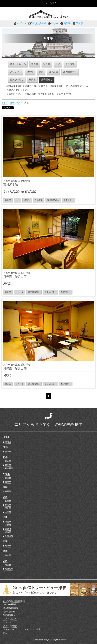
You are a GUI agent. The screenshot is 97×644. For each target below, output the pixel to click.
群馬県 (8, 465)
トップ (5, 103)
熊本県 (8, 565)
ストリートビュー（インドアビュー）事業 (22, 629)
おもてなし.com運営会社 (14, 601)
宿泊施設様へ (9, 615)
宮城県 (8, 452)
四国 (5, 551)
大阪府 (8, 529)
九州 (5, 561)
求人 (5, 633)
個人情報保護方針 (11, 608)
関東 (5, 457)
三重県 (8, 512)
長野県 (8, 482)
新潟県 (8, 478)
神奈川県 (9, 468)
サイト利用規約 (10, 604)
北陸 (5, 487)
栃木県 (8, 461)
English (55, 23)
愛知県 (8, 508)
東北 (5, 447)
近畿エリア (15, 103)
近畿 (5, 517)
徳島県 (8, 555)
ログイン (22, 23)
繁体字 (79, 23)
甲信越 (6, 474)
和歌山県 (9, 536)
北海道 (6, 437)
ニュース (7, 622)
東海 (5, 497)
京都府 (8, 525)
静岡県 (8, 505)
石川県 (8, 491)
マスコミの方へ (10, 619)
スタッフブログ (10, 626)
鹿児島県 (9, 569)
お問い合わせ (9, 612)
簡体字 (67, 23)
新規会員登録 (39, 23)
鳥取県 (8, 546)
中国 (5, 541)
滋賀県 (8, 522)
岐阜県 (8, 501)
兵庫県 (8, 532)
